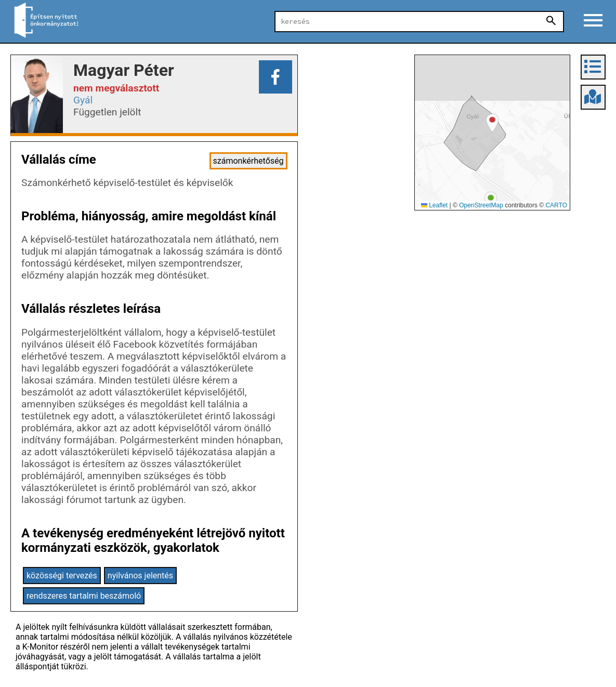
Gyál (83, 100)
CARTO (556, 205)
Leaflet (434, 205)
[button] (491, 201)
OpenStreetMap (481, 205)
